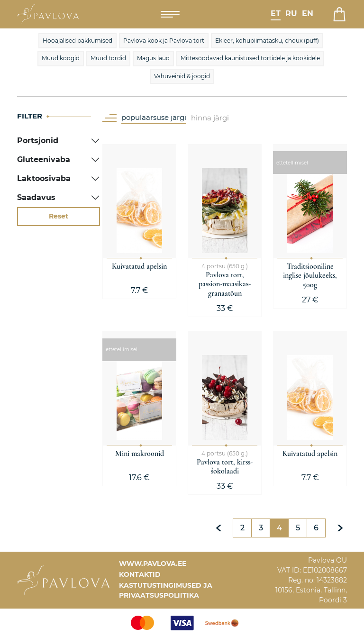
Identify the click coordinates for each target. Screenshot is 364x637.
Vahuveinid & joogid (182, 76)
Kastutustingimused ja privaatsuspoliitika (166, 590)
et (276, 14)
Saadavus (36, 197)
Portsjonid (38, 141)
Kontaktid (140, 574)
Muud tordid (108, 58)
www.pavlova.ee (153, 564)
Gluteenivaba (44, 159)
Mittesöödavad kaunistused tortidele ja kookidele (250, 58)
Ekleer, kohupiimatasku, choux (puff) (267, 41)
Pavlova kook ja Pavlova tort (164, 41)
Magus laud (153, 58)
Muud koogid (61, 58)
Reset (59, 216)
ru (291, 14)
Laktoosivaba (44, 178)
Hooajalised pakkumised (77, 41)
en (308, 14)
